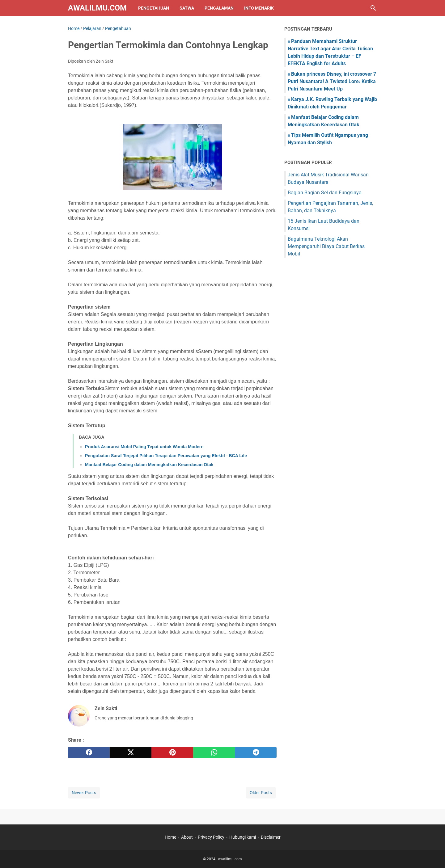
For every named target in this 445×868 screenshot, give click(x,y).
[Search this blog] (373, 8)
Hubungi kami (243, 837)
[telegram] (256, 752)
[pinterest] (172, 752)
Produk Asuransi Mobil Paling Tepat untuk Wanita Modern (144, 447)
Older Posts (261, 793)
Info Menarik (259, 8)
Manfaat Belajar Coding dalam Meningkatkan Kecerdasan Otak (149, 465)
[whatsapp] (214, 752)
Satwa (187, 8)
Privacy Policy (211, 837)
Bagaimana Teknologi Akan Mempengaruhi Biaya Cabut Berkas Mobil (326, 246)
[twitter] (131, 752)
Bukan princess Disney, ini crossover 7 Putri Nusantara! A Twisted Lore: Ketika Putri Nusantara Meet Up (332, 81)
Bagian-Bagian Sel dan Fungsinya (325, 193)
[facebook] (89, 752)
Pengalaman (219, 8)
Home (170, 837)
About (187, 837)
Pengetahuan (154, 8)
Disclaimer (271, 837)
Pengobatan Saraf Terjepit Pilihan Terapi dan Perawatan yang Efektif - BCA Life (166, 456)
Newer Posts (84, 793)
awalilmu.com (97, 8)
